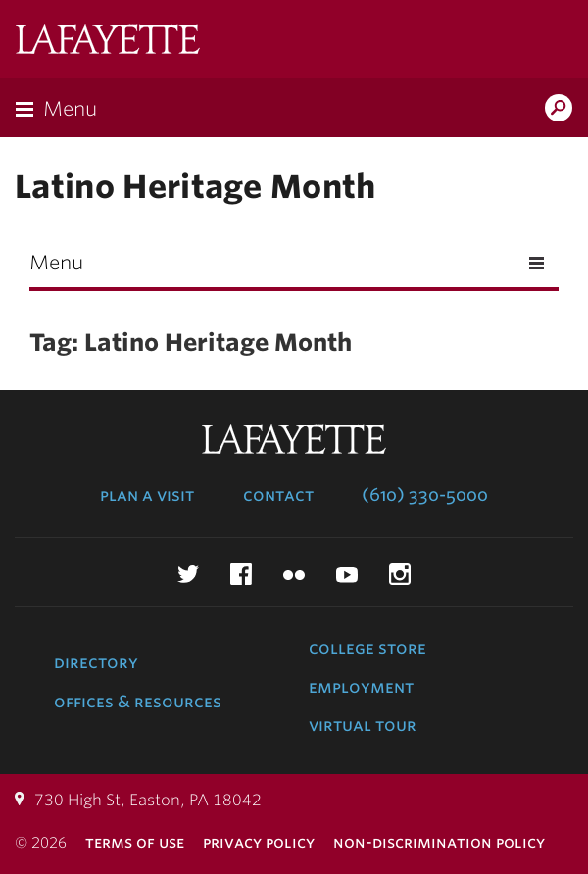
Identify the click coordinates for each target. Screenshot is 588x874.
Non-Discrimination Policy (439, 842)
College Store (367, 648)
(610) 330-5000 (425, 495)
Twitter (188, 574)
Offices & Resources (138, 702)
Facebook (241, 574)
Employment (361, 687)
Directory (96, 662)
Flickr (294, 574)
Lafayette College (108, 42)
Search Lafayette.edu (559, 110)
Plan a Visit (147, 495)
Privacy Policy (259, 842)
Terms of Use (135, 842)
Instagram (400, 574)
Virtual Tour (363, 725)
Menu (70, 109)
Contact (278, 495)
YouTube (347, 574)
